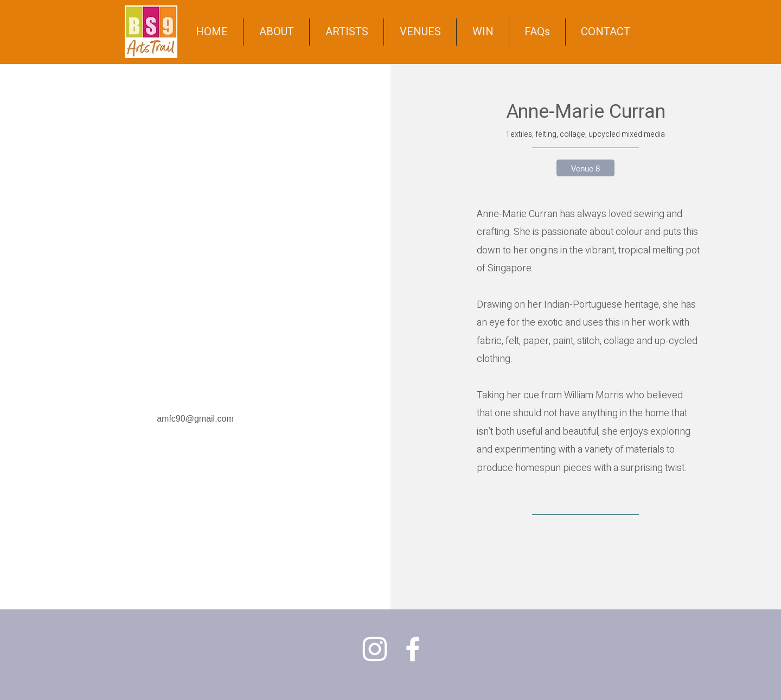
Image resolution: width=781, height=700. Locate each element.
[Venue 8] (585, 168)
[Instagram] (375, 649)
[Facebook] (413, 649)
